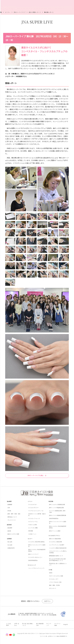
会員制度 (9, 539)
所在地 (9, 511)
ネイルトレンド (32, 565)
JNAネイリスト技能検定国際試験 (58, 515)
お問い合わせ (17, 624)
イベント (30, 501)
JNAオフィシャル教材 (55, 531)
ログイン (47, 601)
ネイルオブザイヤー (34, 508)
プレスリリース (12, 520)
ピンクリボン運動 (33, 528)
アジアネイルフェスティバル (36, 511)
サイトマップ (49, 624)
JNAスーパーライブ (33, 554)
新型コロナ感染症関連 (55, 539)
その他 (50, 570)
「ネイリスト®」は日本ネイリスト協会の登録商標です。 (54, 636)
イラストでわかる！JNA (55, 582)
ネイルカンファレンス (34, 518)
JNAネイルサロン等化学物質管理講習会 (37, 550)
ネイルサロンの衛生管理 (55, 542)
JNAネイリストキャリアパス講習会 (37, 546)
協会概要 (9, 501)
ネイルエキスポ (32, 504)
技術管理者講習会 (33, 560)
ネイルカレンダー (54, 579)
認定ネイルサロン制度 (13, 534)
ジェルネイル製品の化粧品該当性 (58, 548)
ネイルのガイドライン (54, 536)
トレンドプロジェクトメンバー (36, 568)
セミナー (30, 539)
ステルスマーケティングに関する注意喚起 (58, 552)
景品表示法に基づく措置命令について (58, 564)
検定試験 (51, 501)
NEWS (51, 573)
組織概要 (10, 504)
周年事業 (31, 531)
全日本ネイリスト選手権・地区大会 (37, 515)
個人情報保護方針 (40, 624)
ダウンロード (53, 588)
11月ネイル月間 (32, 525)
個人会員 (10, 542)
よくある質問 (9, 624)
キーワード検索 (57, 624)
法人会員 (10, 545)
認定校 (9, 531)
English (66, 624)
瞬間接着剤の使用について (56, 556)
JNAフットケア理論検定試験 (56, 508)
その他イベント (32, 534)
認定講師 (10, 528)
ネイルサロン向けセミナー (35, 557)
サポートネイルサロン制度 (56, 576)
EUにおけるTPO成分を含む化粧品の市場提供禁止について (57, 560)
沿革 (9, 508)
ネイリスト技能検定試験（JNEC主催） (57, 511)
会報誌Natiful (11, 548)
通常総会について (12, 517)
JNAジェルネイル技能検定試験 (57, 504)
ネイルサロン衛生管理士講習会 (36, 542)
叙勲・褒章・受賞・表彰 (14, 514)
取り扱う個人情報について (28, 624)
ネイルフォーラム (33, 522)
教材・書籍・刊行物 (54, 585)
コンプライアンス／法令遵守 (57, 545)
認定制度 (9, 525)
